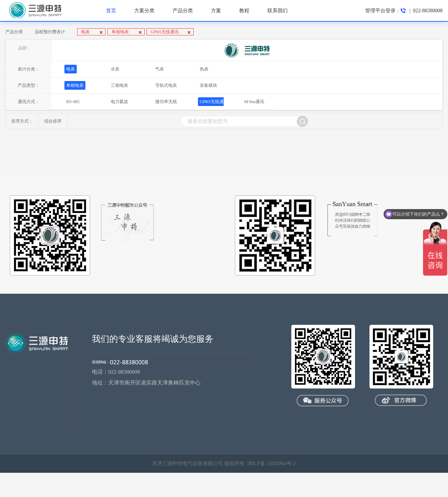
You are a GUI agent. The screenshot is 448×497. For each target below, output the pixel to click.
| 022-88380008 (422, 11)
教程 (244, 11)
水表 (115, 69)
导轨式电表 (166, 85)
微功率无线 (166, 102)
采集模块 (208, 85)
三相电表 (119, 85)
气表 (160, 69)
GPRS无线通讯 (165, 32)
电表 (86, 32)
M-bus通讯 (254, 102)
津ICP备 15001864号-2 (272, 464)
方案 (216, 11)
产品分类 (14, 32)
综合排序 (53, 121)
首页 (111, 11)
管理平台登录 (380, 11)
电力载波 (119, 102)
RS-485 (73, 102)
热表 (204, 69)
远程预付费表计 (50, 32)
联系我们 (278, 11)
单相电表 (121, 32)
